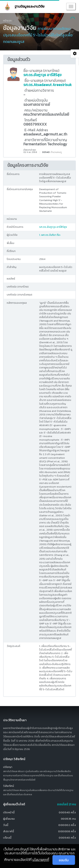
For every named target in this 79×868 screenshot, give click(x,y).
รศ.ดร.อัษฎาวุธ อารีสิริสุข (42, 75)
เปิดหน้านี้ (9, 812)
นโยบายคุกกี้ (41, 860)
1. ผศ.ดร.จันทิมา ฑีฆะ (50, 235)
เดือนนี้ (7, 838)
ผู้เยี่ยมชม (9, 819)
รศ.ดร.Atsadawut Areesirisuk (48, 85)
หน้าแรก (7, 21)
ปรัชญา (8, 767)
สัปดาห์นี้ (9, 831)
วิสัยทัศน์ (9, 786)
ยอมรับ (64, 860)
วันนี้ (6, 825)
